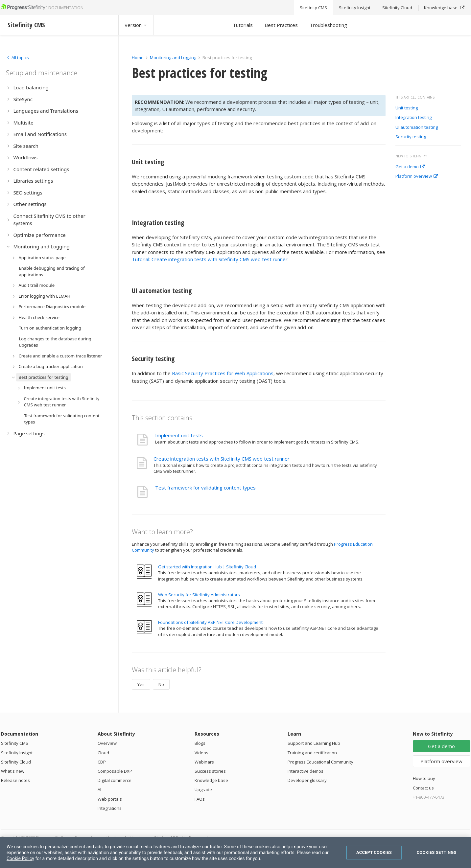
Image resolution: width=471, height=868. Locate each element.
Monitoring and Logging (173, 57)
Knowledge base (211, 780)
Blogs (200, 743)
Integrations (110, 808)
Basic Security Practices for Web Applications (223, 373)
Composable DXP (115, 771)
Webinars (204, 762)
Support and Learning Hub (314, 743)
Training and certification (312, 753)
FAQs (200, 799)
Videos (201, 753)
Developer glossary (307, 780)
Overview (107, 743)
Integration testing (413, 118)
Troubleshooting (328, 25)
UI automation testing (417, 127)
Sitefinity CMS (15, 743)
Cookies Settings (437, 852)
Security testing (411, 137)
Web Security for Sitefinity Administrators (199, 595)
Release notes (15, 780)
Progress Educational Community (320, 762)
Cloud (103, 753)
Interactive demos (306, 771)
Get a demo (410, 167)
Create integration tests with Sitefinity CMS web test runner (222, 459)
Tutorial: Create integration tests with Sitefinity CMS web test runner (210, 259)
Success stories (210, 771)
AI (99, 789)
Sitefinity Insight (17, 753)
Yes (141, 684)
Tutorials (243, 25)
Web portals (110, 799)
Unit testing (407, 108)
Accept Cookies (374, 852)
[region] (235, 853)
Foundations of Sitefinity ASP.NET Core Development (210, 622)
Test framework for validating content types (205, 488)
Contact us (423, 788)
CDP (102, 762)
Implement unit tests (179, 435)
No (161, 684)
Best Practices (281, 25)
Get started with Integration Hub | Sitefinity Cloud (207, 567)
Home (138, 57)
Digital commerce (115, 780)
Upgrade (203, 789)
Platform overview (417, 176)
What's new (13, 771)
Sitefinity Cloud (16, 762)
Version (136, 25)
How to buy (424, 778)
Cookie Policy (20, 858)
